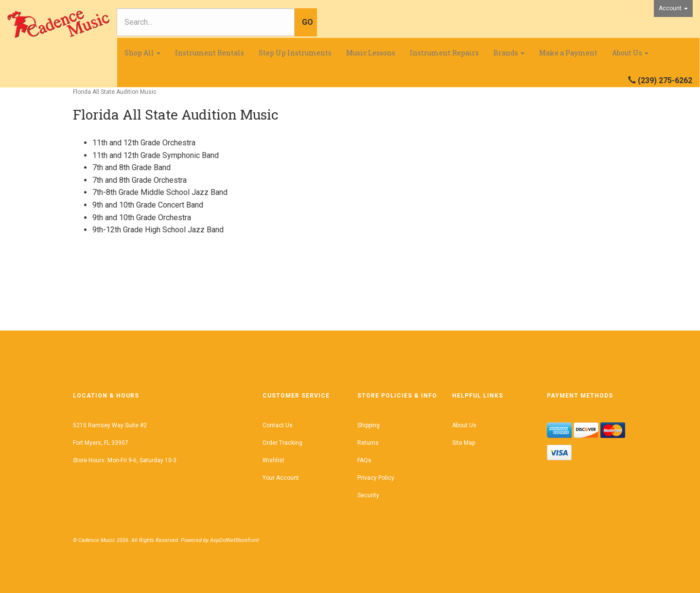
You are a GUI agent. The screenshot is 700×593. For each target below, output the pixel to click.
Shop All (142, 53)
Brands (509, 53)
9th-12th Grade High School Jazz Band (158, 230)
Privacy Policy (376, 478)
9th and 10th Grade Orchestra (142, 218)
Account (673, 8)
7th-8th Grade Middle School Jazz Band (160, 192)
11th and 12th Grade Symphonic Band (156, 155)
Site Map (464, 443)
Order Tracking (282, 443)
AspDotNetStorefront (234, 540)
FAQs (364, 460)
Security (368, 495)
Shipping (368, 425)
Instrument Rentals (210, 53)
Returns (368, 443)
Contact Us (278, 425)
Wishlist (273, 460)
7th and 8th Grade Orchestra (140, 180)
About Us (630, 53)
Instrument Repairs (444, 53)
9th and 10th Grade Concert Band (148, 205)
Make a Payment (568, 53)
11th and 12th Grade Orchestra (144, 143)
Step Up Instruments (295, 53)
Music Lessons (371, 53)
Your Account (281, 478)
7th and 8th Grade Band (131, 167)
